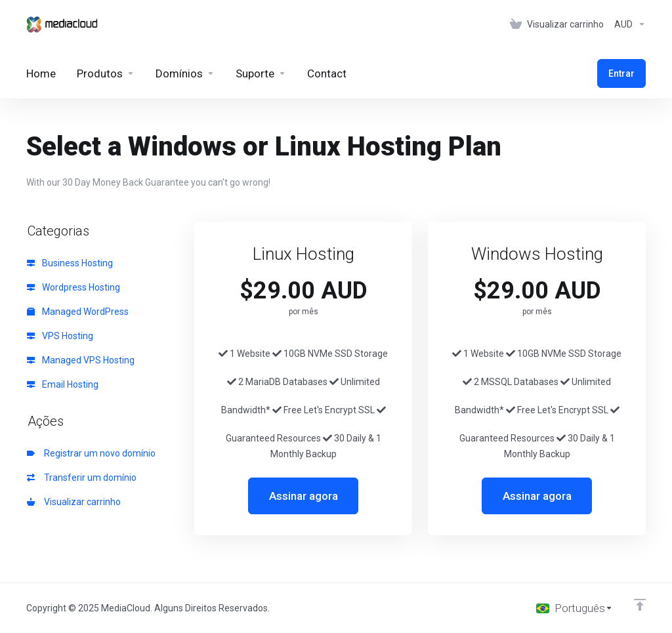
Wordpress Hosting (73, 287)
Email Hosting (63, 384)
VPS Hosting (60, 336)
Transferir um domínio (82, 478)
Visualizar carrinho (74, 502)
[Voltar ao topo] (640, 605)
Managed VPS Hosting (81, 360)
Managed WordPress (78, 312)
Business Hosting (70, 263)
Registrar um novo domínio (91, 453)
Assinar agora (304, 496)
